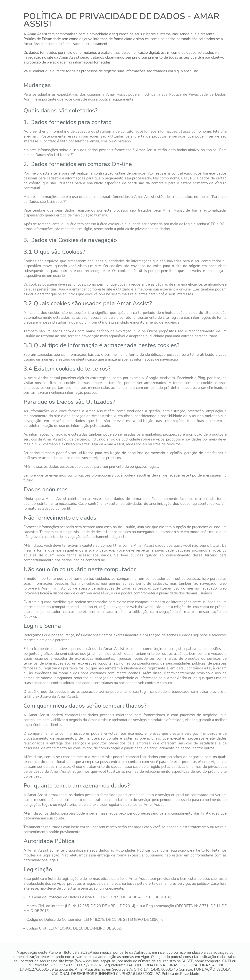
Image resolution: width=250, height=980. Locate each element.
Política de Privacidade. (181, 974)
